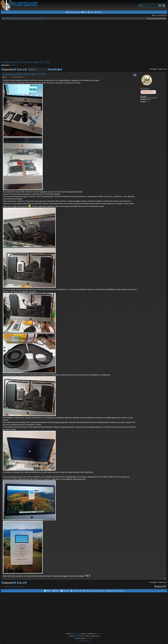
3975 (148, 96)
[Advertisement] (84, 41)
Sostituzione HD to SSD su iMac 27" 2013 (26, 62)
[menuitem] (84, 12)
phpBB (77, 636)
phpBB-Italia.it (90, 638)
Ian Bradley (99, 634)
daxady (142, 87)
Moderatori (14, 65)
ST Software (77, 634)
